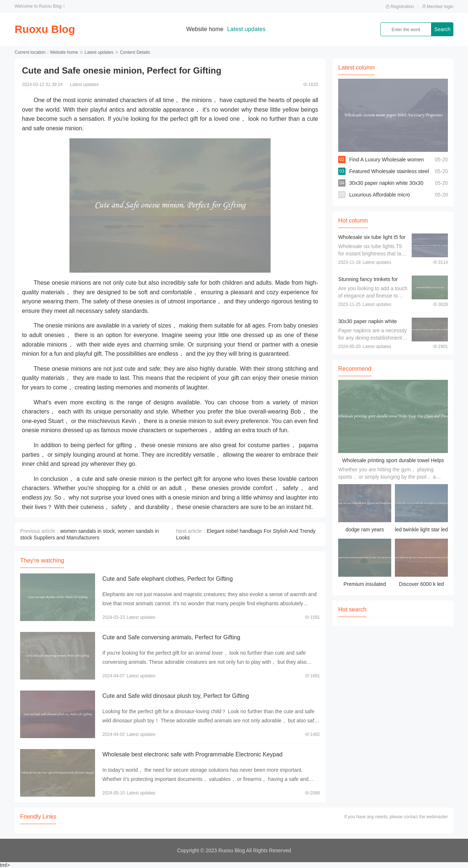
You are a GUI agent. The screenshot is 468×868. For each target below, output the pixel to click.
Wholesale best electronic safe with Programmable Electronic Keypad (193, 754)
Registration (400, 7)
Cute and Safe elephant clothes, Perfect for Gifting (168, 579)
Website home (205, 29)
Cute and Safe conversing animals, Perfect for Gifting (171, 637)
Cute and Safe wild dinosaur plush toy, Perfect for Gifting (176, 696)
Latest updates (247, 29)
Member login (437, 7)
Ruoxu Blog (45, 29)
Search (442, 29)
